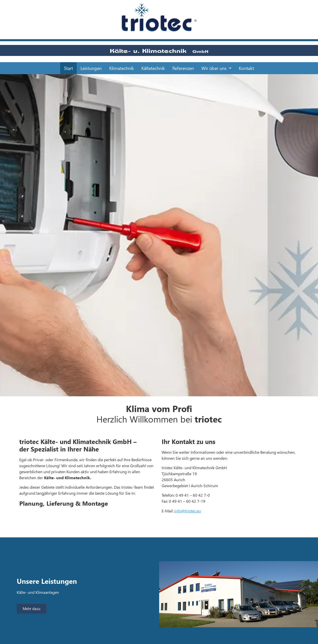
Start (68, 68)
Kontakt (246, 68)
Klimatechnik (122, 68)
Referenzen (183, 68)
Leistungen (91, 68)
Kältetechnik (153, 68)
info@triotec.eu (188, 511)
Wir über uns (216, 68)
